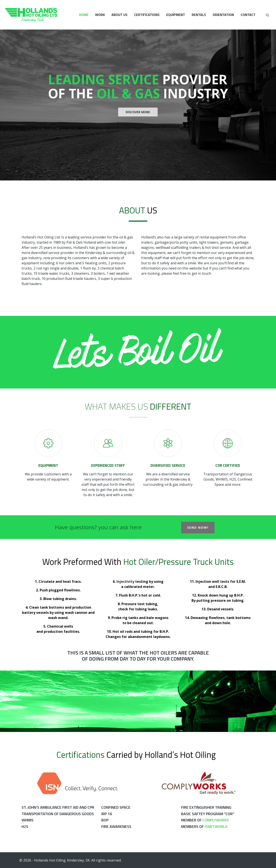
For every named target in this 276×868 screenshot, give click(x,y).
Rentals (199, 15)
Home (84, 15)
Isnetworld (216, 826)
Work (100, 15)
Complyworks (216, 820)
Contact (248, 15)
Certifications (147, 15)
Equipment (176, 15)
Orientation (223, 15)
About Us (119, 15)
